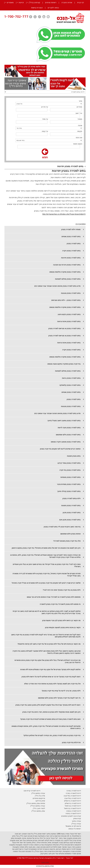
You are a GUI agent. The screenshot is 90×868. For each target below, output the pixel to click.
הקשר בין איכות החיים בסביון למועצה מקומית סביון (63, 628)
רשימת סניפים (51, 3)
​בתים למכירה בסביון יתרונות (71, 258)
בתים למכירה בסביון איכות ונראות (69, 321)
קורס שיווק (77, 818)
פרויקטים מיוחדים (39, 798)
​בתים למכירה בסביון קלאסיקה (70, 385)
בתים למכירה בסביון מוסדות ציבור (69, 484)
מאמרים (10, 3)
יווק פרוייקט (40, 801)
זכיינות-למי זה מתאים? (73, 826)
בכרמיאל (68, 806)
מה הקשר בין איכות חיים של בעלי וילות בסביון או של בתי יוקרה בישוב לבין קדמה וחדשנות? (49, 644)
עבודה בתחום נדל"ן (38, 793)
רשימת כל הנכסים (75, 829)
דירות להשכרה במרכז (73, 793)
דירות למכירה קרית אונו (32, 791)
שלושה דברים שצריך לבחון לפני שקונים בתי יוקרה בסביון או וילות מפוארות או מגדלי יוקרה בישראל (46, 583)
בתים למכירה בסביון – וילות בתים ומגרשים (66, 300)
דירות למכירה (76, 806)
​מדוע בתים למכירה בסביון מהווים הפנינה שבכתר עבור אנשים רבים (57, 413)
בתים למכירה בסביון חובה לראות (69, 428)
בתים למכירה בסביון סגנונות (71, 293)
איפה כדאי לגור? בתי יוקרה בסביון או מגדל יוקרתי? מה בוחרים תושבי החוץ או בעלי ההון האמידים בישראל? (47, 565)
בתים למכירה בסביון (74, 244)
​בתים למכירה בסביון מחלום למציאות (68, 371)
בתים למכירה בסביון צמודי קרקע (69, 463)
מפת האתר (45, 862)
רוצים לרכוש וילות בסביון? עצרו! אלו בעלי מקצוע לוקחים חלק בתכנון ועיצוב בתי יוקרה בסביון (48, 705)
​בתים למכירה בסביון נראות (71, 378)
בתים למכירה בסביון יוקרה (71, 350)
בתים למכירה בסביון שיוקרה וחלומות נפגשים (65, 272)
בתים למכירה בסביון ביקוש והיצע (69, 314)
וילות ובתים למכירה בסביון (71, 498)
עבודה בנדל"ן (76, 824)
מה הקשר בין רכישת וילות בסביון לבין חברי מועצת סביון (61, 620)
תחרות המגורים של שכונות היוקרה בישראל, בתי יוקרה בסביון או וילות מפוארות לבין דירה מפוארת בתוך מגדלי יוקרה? (47, 575)
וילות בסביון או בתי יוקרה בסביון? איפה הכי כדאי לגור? (62, 590)
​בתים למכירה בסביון (74, 399)
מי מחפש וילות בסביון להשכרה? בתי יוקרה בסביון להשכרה (60, 604)
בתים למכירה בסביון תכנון (72, 513)
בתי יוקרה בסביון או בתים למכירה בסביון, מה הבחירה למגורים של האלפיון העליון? (52, 735)
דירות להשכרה (76, 808)
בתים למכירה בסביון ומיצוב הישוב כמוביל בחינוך (64, 421)
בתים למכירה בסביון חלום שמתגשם (68, 435)
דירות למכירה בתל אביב (73, 798)
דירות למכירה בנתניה (74, 811)
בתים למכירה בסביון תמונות (71, 506)
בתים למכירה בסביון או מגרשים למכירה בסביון (64, 328)
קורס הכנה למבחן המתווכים (71, 816)
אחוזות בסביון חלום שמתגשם (70, 534)
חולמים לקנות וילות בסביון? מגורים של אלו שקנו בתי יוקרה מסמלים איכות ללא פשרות (50, 670)
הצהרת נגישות (37, 8)
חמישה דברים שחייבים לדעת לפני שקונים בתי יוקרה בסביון (60, 449)
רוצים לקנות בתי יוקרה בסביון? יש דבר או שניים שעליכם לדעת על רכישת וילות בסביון (51, 677)
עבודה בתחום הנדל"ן (38, 806)
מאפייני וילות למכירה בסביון (71, 229)
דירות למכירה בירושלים (73, 803)
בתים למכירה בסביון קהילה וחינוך (69, 491)
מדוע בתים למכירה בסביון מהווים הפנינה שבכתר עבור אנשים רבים (57, 286)
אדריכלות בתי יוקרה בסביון (71, 742)
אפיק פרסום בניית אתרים (45, 866)
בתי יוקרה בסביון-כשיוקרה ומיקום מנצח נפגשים (64, 364)
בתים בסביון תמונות (74, 456)
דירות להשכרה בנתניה (73, 813)
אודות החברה (67, 3)
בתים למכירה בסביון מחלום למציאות (68, 279)
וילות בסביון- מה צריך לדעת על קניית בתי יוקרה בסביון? (61, 691)
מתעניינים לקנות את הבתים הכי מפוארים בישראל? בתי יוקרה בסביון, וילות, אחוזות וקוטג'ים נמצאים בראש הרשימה (46, 727)
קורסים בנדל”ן (34, 3)
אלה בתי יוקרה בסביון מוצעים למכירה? (67, 541)
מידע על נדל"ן (40, 796)
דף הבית (81, 3)
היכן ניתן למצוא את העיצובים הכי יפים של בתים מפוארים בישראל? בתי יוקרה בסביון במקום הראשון (46, 548)
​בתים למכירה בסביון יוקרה (71, 251)
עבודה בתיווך (76, 821)
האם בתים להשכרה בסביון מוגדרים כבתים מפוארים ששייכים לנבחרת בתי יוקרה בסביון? (50, 719)
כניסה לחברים (53, 8)
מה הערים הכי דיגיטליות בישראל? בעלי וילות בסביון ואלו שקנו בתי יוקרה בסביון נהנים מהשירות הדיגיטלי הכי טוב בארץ (48, 661)
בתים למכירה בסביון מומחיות (70, 477)
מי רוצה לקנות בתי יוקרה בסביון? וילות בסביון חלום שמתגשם (59, 698)
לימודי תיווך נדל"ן (39, 808)
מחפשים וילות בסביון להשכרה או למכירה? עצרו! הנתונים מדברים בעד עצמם (54, 597)
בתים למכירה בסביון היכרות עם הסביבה (67, 265)
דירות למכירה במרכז (74, 791)
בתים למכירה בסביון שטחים (71, 237)
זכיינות (21, 3)
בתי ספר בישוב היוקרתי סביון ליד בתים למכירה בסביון (62, 527)
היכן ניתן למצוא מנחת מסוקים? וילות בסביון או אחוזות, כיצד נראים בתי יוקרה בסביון (51, 712)
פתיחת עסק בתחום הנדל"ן (36, 803)
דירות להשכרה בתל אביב (72, 796)
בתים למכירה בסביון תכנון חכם (70, 520)
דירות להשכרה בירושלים (73, 801)
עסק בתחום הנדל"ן (38, 811)
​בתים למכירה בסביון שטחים (71, 392)
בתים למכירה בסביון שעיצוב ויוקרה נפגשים (66, 442)
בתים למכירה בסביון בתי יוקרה (70, 470)
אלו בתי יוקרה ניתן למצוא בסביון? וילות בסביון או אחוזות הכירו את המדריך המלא (52, 684)
